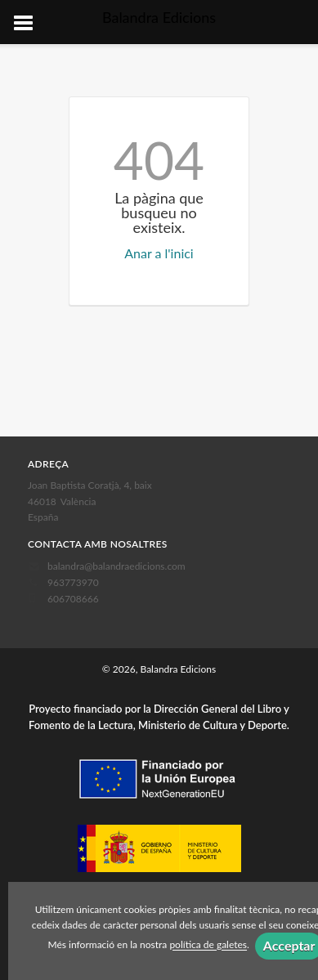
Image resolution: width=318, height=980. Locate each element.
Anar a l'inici (159, 253)
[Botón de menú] (29, 24)
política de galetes (208, 945)
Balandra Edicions (159, 17)
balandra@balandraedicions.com (116, 566)
